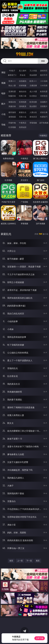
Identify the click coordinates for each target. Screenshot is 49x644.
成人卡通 (33, 91)
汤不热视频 (44, 123)
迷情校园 (12, 117)
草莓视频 (33, 123)
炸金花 (23, 75)
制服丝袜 (12, 96)
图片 (3, 104)
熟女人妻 (12, 85)
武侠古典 (44, 112)
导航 (3, 125)
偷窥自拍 (12, 102)
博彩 (3, 72)
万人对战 (33, 71)
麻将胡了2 (12, 75)
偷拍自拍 (23, 91)
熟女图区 (33, 106)
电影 (3, 93)
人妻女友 (33, 112)
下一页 (29, 561)
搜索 (43, 61)
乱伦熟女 (33, 96)
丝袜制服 (23, 85)
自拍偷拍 (23, 81)
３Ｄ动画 (44, 81)
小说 (3, 114)
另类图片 (44, 106)
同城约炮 (12, 123)
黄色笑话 (33, 117)
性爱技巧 (44, 117)
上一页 (20, 561)
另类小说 (23, 117)
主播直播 (33, 85)
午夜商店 (23, 123)
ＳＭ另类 (44, 85)
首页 (11, 561)
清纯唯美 (23, 106)
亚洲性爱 (12, 91)
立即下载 (40, 638)
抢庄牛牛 (44, 75)
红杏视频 (12, 127)
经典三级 (23, 96)
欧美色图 (33, 102)
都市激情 (12, 112)
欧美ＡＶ (33, 81)
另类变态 (44, 96)
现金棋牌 (33, 75)
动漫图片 (44, 102)
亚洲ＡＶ (12, 81)
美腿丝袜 (12, 106)
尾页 (38, 561)
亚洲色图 (23, 102)
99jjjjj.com (25, 54)
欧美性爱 (44, 91)
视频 (3, 83)
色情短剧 (23, 127)
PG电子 (12, 71)
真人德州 (23, 71)
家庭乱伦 (23, 112)
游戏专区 (44, 71)
